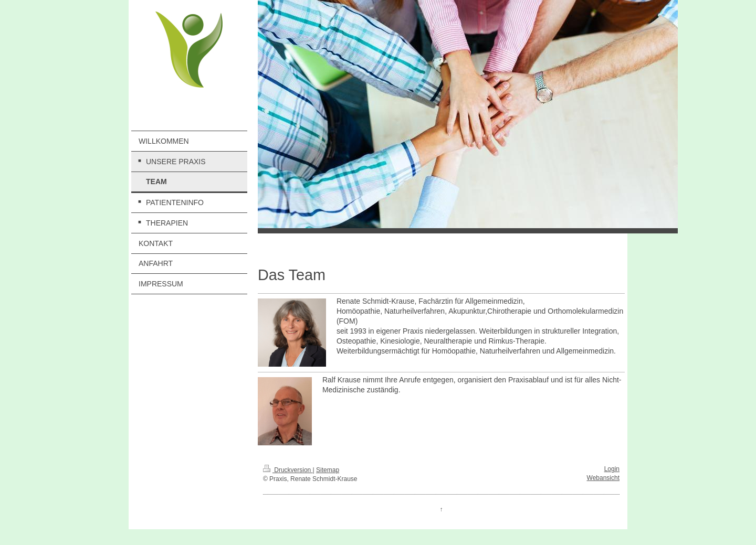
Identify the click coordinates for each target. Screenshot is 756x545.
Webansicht (603, 478)
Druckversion (288, 470)
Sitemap (328, 470)
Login (612, 469)
